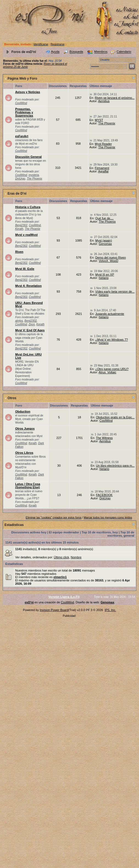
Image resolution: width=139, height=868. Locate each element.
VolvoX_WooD (109, 261)
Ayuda (55, 52)
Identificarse (41, 44)
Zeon (32, 324)
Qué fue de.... (105, 218)
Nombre (76, 557)
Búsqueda (76, 52)
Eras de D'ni (17, 194)
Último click (62, 557)
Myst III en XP (105, 275)
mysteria (34, 175)
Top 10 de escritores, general (121, 534)
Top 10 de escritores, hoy (100, 532)
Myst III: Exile (25, 269)
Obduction (23, 411)
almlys (19, 321)
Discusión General (28, 157)
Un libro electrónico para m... (115, 466)
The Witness (104, 438)
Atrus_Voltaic (107, 372)
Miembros (101, 52)
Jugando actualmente (110, 314)
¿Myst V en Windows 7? (112, 340)
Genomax (105, 244)
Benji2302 (21, 225)
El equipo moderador (64, 532)
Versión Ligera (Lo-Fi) (64, 597)
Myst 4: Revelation (28, 286)
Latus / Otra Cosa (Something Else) (28, 486)
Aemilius (104, 101)
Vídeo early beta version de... (115, 292)
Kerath (19, 229)
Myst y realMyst (26, 235)
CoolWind (21, 103)
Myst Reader (103, 144)
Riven (19, 252)
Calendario (124, 52)
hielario (104, 278)
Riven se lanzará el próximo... (115, 98)
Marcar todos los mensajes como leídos (108, 518)
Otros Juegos (25, 429)
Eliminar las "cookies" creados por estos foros (54, 518)
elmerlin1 (60, 577)
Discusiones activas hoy (29, 532)
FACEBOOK (104, 495)
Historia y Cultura (28, 207)
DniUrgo (20, 179)
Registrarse (58, 44)
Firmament (102, 168)
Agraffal (103, 171)
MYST (99, 120)
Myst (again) (104, 240)
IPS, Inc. (110, 610)
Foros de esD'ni (24, 52)
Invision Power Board (54, 610)
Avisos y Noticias (28, 92)
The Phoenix (107, 123)
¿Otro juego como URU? (112, 369)
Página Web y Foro (22, 79)
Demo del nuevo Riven (111, 257)
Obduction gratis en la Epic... (115, 417)
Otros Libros (24, 453)
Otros (12, 398)
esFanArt (22, 136)
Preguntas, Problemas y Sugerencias (24, 112)
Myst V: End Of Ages (30, 330)
